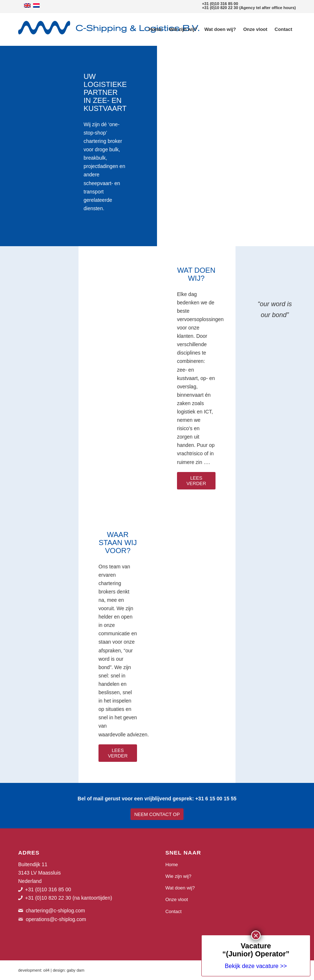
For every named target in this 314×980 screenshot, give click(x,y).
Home (172, 865)
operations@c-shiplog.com (56, 919)
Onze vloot (177, 899)
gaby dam (76, 970)
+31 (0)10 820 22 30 (220, 8)
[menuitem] (155, 29)
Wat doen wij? (180, 888)
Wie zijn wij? (178, 876)
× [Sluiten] (260, 223)
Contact (174, 911)
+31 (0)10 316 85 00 (220, 4)
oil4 (46, 970)
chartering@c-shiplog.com (55, 911)
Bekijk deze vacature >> (260, 254)
